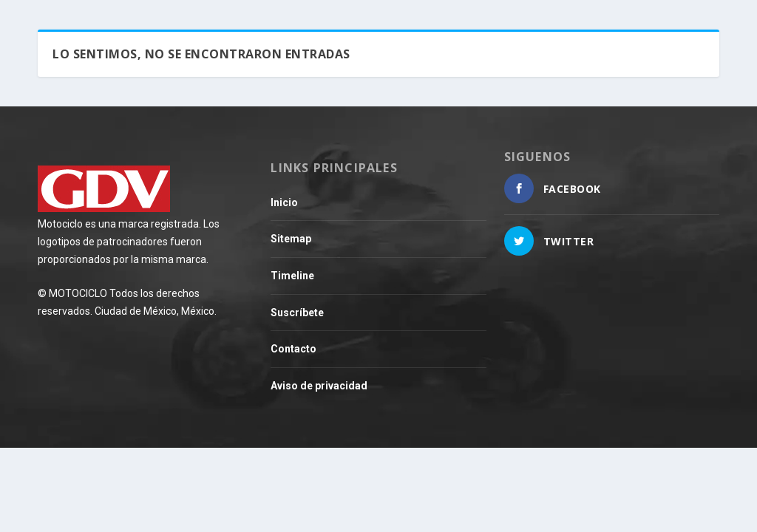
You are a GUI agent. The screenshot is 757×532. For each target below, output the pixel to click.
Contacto (293, 349)
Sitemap (291, 239)
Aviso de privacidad (319, 386)
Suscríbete (297, 313)
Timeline (292, 276)
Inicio (284, 202)
